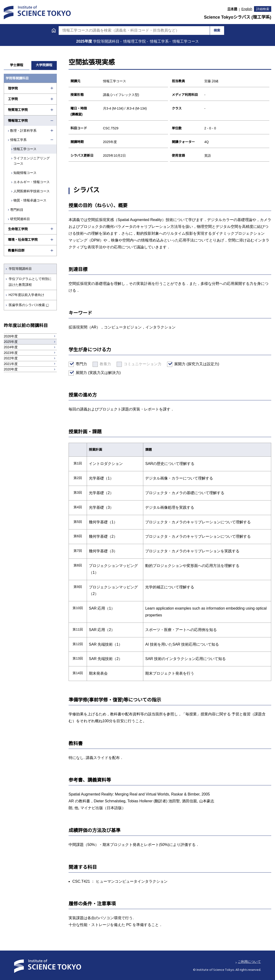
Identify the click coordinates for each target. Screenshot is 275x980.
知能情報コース (26, 173)
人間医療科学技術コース (32, 191)
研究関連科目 (20, 219)
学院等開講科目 (20, 269)
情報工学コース (26, 149)
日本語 (232, 9)
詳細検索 (263, 9)
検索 (217, 30)
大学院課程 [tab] (44, 65)
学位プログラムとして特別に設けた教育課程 (30, 282)
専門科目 (17, 210)
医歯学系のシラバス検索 (27, 305)
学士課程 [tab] (16, 65)
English (247, 9)
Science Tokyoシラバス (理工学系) (238, 17)
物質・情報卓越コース (31, 200)
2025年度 (85, 41)
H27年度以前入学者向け (27, 295)
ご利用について (249, 962)
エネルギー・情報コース (32, 182)
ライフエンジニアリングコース (32, 161)
